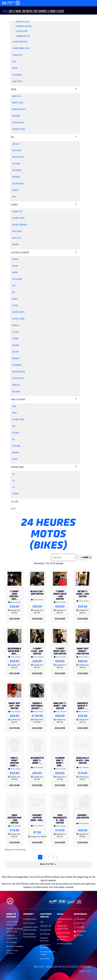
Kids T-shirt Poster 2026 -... (14, 762)
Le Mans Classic (56, 12)
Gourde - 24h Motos (83, 816)
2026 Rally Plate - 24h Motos (83, 760)
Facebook (80, 919)
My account (46, 930)
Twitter (79, 923)
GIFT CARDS (11, 942)
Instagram (80, 931)
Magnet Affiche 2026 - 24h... (37, 818)
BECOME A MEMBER (15, 947)
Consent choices (84, 971)
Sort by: (88, 557)
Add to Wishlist (14, 602)
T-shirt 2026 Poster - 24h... (14, 595)
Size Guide (45, 959)
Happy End (86, 967)
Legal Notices (63, 933)
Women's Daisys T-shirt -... (83, 706)
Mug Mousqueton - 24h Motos (60, 819)
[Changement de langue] (9, 3)
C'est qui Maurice (70, 967)
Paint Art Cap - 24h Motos (14, 706)
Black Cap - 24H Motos (37, 593)
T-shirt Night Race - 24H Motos (60, 595)
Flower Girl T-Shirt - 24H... (60, 762)
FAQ (42, 922)
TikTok (78, 935)
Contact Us (45, 926)
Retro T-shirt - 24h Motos (83, 594)
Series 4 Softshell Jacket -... (37, 706)
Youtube (79, 927)
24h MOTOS (27, 12)
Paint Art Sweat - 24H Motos (83, 651)
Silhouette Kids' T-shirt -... (37, 760)
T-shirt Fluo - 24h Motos (37, 651)
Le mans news (30, 919)
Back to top (48, 864)
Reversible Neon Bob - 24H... (14, 651)
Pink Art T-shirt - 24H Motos (60, 706)
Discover (14, 619)
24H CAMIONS (40, 12)
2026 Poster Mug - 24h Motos (14, 819)
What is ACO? (29, 923)
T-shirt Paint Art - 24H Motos (60, 651)
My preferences (64, 944)
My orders (45, 934)
